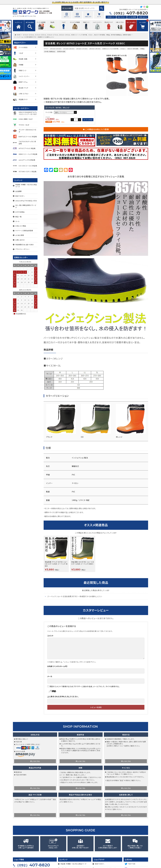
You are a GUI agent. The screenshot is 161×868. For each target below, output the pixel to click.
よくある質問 (132, 17)
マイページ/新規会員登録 (24, 231)
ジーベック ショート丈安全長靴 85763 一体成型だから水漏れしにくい (75, 616)
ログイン (27, 16)
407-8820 (130, 13)
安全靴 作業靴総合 (116, 35)
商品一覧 (18, 217)
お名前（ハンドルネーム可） (58, 686)
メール (50, 696)
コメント (50, 655)
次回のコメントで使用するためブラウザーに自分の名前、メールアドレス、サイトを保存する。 (85, 706)
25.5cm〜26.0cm (40, 35)
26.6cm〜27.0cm (53, 35)
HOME (19, 35)
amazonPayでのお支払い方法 (26, 201)
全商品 (108, 35)
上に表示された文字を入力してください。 (63, 716)
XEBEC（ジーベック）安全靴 (79, 35)
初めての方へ (121, 17)
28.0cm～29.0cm (65, 35)
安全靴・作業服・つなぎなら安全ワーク (26, 186)
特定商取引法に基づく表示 (24, 245)
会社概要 (18, 191)
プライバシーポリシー (23, 249)
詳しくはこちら (35, 781)
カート (17, 221)
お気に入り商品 (21, 226)
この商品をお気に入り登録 (97, 149)
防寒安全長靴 (127, 35)
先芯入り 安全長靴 (99, 35)
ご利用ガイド (111, 17)
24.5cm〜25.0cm (29, 35)
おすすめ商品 (20, 212)
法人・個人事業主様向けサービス (26, 206)
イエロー (91, 35)
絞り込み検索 (67, 8)
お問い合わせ (143, 17)
